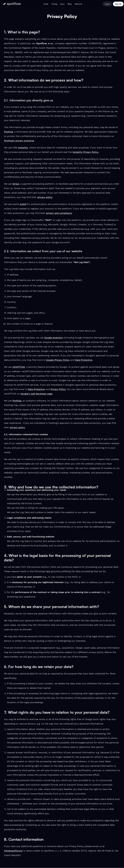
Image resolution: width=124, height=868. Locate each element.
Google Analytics (54, 338)
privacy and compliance (59, 213)
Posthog (8, 132)
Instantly (23, 148)
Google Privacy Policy (58, 360)
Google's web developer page (36, 394)
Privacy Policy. (58, 389)
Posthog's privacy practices (19, 141)
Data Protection (84, 360)
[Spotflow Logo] (12, 4)
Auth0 (23, 204)
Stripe (16, 184)
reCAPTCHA (19, 367)
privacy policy (45, 197)
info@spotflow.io (13, 851)
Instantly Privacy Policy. (86, 152)
